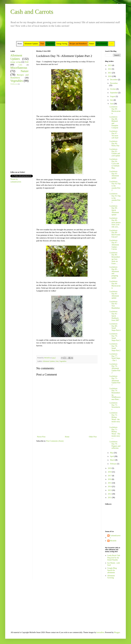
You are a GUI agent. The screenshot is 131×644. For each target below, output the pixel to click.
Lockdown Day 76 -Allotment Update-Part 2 (115, 368)
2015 (110, 483)
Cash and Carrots (32, 12)
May (112, 453)
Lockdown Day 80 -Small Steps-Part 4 (115, 327)
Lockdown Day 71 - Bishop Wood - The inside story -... (115, 433)
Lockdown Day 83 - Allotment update (114, 295)
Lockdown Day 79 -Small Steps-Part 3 (115, 337)
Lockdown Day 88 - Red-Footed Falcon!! (115, 234)
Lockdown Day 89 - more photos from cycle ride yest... (115, 222)
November (114, 83)
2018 (110, 472)
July (112, 100)
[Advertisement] (18, 128)
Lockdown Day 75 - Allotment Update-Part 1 (115, 381)
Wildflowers (14, 84)
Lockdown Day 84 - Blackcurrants (115, 285)
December (114, 80)
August (113, 96)
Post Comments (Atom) (55, 441)
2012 (110, 494)
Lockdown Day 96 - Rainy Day (114, 144)
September (114, 93)
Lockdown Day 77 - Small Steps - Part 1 (115, 357)
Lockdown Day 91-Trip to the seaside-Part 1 (115, 198)
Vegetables (63, 361)
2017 (110, 476)
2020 (110, 76)
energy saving (15, 62)
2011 (110, 498)
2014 (110, 487)
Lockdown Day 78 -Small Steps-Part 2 (115, 347)
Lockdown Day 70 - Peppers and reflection (115, 445)
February (113, 464)
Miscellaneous (19, 68)
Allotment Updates (49, 361)
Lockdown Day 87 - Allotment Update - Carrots (114, 245)
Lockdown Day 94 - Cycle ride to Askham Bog (114, 163)
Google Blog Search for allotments (112, 570)
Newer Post (41, 437)
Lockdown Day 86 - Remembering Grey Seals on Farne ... (115, 258)
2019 (110, 468)
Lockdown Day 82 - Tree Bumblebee (115, 305)
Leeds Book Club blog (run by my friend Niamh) (114, 558)
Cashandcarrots (115, 537)
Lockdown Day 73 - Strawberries (115, 406)
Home (67, 437)
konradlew (100, 632)
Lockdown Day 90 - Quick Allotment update (114, 210)
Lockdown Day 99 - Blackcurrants (115, 110)
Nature (25, 71)
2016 (110, 479)
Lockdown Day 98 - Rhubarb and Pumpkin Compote (114, 122)
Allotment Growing (111, 577)
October (113, 89)
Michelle (113, 541)
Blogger (117, 632)
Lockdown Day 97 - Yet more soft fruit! (114, 134)
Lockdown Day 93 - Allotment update (114, 175)
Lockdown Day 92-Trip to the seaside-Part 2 (115, 186)
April (112, 456)
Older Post (93, 437)
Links (20, 65)
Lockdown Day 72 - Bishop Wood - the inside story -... (115, 418)
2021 (110, 73)
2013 (110, 490)
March (113, 460)
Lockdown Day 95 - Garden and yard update (115, 152)
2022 (110, 69)
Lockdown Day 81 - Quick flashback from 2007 (114, 316)
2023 (110, 65)
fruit (57, 361)
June (112, 104)
